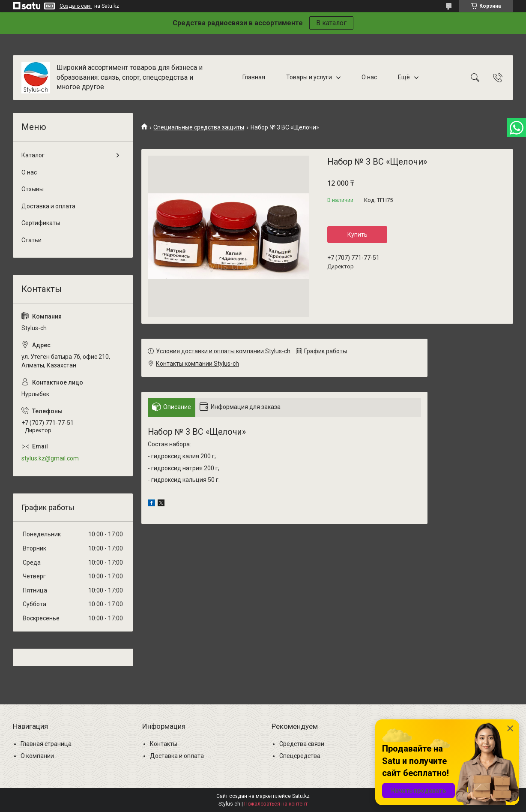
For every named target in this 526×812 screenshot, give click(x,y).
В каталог (331, 23)
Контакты (164, 744)
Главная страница (46, 744)
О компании (37, 756)
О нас (369, 77)
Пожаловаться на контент (276, 804)
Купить (357, 235)
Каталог (33, 155)
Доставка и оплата (48, 206)
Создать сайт (76, 6)
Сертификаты (41, 223)
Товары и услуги (309, 77)
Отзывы (33, 189)
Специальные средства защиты (199, 127)
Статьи (31, 240)
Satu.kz (301, 796)
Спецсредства (300, 756)
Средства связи (302, 744)
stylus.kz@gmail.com (50, 458)
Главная (254, 77)
